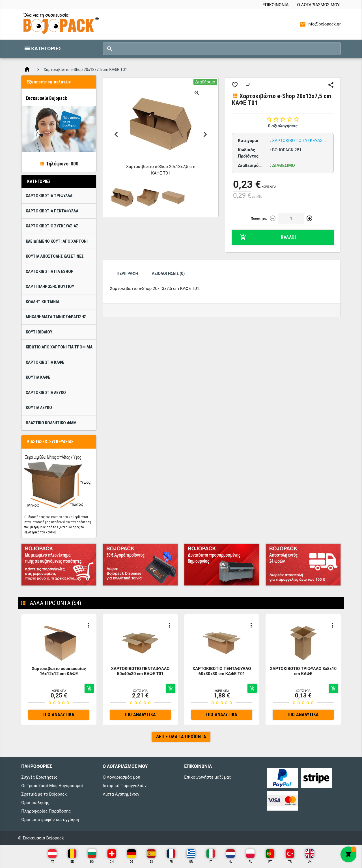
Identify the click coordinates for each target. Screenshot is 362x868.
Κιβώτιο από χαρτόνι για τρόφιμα (59, 347)
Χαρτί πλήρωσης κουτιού (50, 287)
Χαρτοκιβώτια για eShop (50, 272)
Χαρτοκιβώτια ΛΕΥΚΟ (46, 393)
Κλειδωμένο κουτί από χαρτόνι (57, 241)
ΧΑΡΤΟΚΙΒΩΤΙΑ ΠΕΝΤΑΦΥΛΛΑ (52, 211)
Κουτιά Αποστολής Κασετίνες (55, 256)
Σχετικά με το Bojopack (44, 794)
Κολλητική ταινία (43, 302)
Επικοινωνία (275, 5)
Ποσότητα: (259, 219)
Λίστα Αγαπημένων (121, 794)
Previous (116, 134)
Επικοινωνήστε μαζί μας (208, 777)
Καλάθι (268, 237)
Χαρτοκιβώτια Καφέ (45, 362)
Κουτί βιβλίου (39, 332)
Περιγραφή (127, 273)
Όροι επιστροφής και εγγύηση (50, 820)
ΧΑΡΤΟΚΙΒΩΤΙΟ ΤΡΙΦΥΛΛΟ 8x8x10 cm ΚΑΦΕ (303, 671)
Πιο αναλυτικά (59, 715)
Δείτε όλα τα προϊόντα (181, 737)
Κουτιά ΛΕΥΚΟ (39, 408)
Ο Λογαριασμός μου (318, 5)
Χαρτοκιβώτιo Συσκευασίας (52, 226)
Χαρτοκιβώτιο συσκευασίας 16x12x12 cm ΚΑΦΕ (59, 671)
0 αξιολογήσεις (283, 126)
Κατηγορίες (46, 49)
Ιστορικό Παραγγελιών (125, 786)
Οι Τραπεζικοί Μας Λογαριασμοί (52, 786)
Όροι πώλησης (35, 803)
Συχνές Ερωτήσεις (39, 777)
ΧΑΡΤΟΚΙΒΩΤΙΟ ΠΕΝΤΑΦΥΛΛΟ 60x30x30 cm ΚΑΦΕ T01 (222, 671)
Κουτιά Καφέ (38, 377)
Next (205, 134)
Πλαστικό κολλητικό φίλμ (51, 423)
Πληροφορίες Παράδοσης (46, 811)
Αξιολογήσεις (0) (168, 273)
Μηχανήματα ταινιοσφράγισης (56, 317)
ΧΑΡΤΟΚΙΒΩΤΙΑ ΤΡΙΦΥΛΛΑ (49, 196)
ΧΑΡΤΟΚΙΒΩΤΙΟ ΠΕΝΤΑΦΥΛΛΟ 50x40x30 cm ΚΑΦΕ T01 (140, 671)
